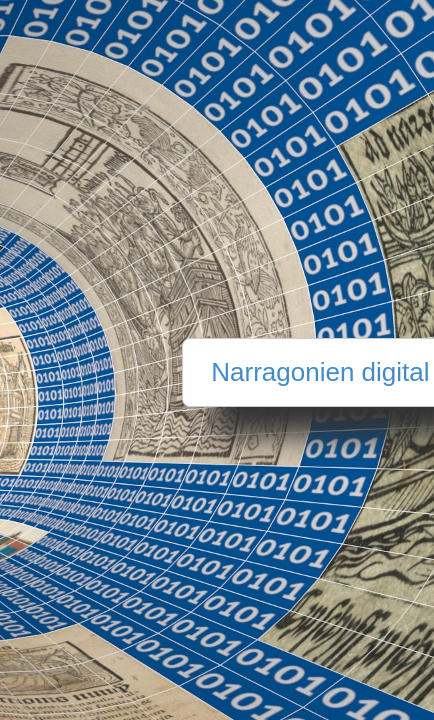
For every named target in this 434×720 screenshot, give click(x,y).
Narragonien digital (320, 372)
